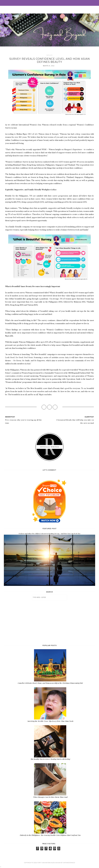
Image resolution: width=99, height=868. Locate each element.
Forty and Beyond (44, 863)
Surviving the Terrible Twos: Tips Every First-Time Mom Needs (50, 721)
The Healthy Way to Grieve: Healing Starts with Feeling (50, 759)
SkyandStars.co (69, 863)
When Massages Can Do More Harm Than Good (50, 797)
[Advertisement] (49, 622)
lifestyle (50, 55)
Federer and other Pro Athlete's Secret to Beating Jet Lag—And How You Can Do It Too (49, 533)
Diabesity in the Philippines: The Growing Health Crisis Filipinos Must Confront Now (50, 835)
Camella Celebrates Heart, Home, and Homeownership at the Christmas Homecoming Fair (50, 683)
